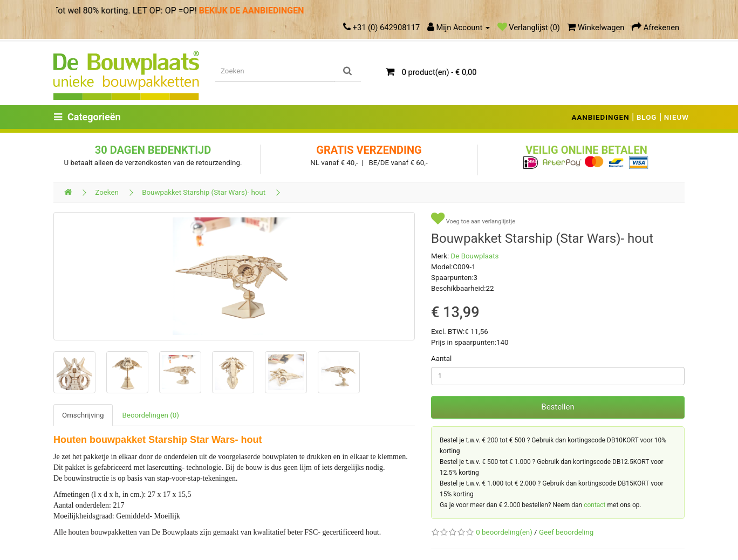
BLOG (647, 117)
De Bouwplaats (475, 256)
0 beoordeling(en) (504, 532)
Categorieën (87, 117)
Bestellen (558, 407)
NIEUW (676, 117)
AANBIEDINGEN (601, 117)
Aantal (441, 358)
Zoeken (107, 192)
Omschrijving (83, 415)
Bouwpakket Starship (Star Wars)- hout (204, 192)
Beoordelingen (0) (151, 415)
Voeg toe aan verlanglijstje (473, 219)
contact (594, 505)
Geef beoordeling (566, 532)
